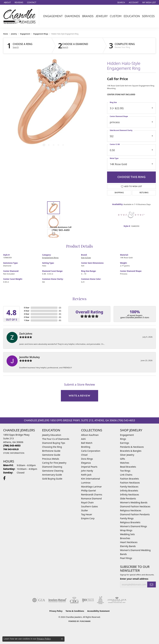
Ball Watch (87, 443)
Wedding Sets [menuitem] (127, 534)
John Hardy (87, 471)
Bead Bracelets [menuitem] (128, 467)
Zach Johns (26, 334)
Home (6, 34)
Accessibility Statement (98, 611)
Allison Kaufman (90, 435)
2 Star (27, 317)
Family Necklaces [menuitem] (129, 487)
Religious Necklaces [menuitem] (131, 510)
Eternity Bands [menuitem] (128, 546)
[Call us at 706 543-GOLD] (11, 449)
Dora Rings (87, 459)
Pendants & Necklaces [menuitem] (132, 447)
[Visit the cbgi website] (74, 600)
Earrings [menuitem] (125, 443)
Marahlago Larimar (91, 487)
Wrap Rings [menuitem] (126, 530)
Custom (116, 16)
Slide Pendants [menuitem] (128, 498)
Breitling (86, 447)
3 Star (27, 314)
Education (132, 16)
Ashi (83, 439)
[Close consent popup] (62, 639)
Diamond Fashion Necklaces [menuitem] (135, 506)
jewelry (14, 34)
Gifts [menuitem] (123, 459)
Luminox (86, 483)
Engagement (53, 16)
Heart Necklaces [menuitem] (129, 542)
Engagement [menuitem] (127, 435)
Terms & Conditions (75, 611)
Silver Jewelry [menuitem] (127, 455)
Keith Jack (86, 475)
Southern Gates (89, 506)
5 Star (27, 308)
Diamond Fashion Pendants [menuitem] (135, 514)
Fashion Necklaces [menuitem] (130, 483)
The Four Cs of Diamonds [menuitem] (56, 439)
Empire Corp (88, 518)
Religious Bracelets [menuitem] (130, 522)
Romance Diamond (91, 498)
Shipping (119, 193)
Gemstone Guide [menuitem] (51, 455)
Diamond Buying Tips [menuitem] (54, 443)
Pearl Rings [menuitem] (126, 558)
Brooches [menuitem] (125, 538)
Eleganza (86, 463)
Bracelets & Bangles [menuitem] (131, 451)
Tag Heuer (87, 514)
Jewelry (102, 16)
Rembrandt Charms (92, 495)
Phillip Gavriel (88, 491)
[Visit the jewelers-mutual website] (57, 600)
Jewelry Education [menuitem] (52, 435)
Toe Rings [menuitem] (125, 471)
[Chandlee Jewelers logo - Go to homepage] (20, 16)
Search (16, 47)
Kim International (90, 479)
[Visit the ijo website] (88, 600)
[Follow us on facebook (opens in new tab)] (4, 478)
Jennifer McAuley (30, 357)
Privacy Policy (56, 611)
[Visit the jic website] (100, 600)
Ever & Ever (86, 258)
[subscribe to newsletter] (152, 584)
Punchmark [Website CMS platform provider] (85, 621)
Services (148, 16)
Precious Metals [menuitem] (51, 459)
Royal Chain (87, 502)
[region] (54, 104)
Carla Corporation (91, 451)
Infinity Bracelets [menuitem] (129, 491)
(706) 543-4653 (61, 230)
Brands (88, 16)
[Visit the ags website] (117, 600)
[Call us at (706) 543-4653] (12, 445)
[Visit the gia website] (39, 600)
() (60, 308)
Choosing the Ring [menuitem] (52, 447)
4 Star (27, 311)
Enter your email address (134, 579)
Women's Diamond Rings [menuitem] (134, 526)
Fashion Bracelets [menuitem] (130, 479)
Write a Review (79, 396)
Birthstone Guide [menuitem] (51, 451)
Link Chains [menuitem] (126, 475)
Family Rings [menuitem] (127, 518)
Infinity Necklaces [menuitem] (130, 495)
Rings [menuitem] (123, 439)
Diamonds (72, 16)
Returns (144, 193)
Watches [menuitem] (125, 463)
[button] (121, 2)
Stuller (85, 510)
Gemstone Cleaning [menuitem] (53, 471)
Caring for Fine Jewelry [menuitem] (54, 463)
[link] (7, 2)
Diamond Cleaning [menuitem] (52, 467)
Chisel (84, 455)
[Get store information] (14, 453)
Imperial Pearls (89, 467)
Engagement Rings (41, 34)
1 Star (27, 320)
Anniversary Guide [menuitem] (52, 475)
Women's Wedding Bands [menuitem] (134, 502)
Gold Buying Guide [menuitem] (52, 479)
